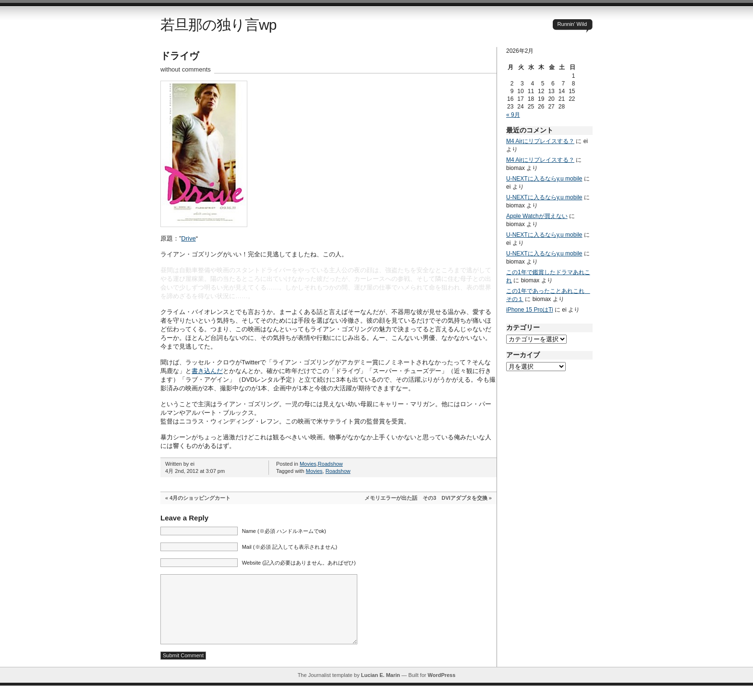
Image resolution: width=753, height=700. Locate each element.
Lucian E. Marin (381, 689)
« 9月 (513, 115)
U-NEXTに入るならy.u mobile (544, 179)
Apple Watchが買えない (537, 216)
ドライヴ (180, 56)
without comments (186, 69)
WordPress (441, 689)
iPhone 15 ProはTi (530, 310)
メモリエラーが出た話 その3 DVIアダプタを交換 (426, 498)
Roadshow (330, 464)
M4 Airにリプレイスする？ (540, 141)
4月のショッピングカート (200, 498)
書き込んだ (207, 371)
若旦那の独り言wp (218, 25)
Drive (188, 238)
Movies (308, 464)
